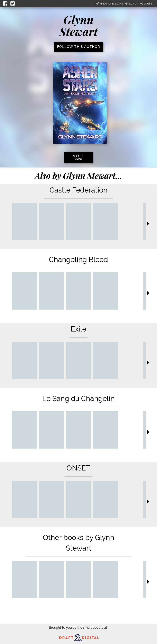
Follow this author (79, 47)
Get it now (78, 158)
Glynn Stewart (79, 25)
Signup (132, 4)
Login (146, 4)
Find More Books (109, 4)
